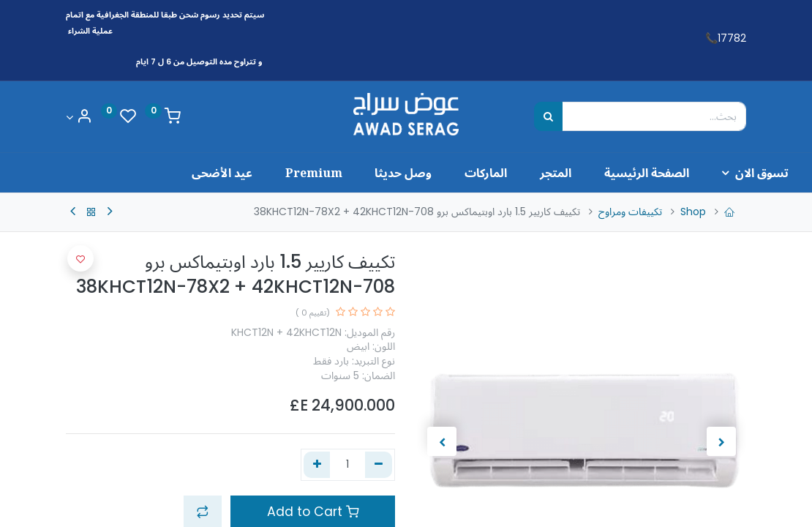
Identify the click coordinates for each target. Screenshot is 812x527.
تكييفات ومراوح (630, 212)
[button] (80, 258)
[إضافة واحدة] (317, 465)
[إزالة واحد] (379, 465)
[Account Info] (79, 117)
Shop (693, 212)
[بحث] (548, 116)
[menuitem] (588, 173)
